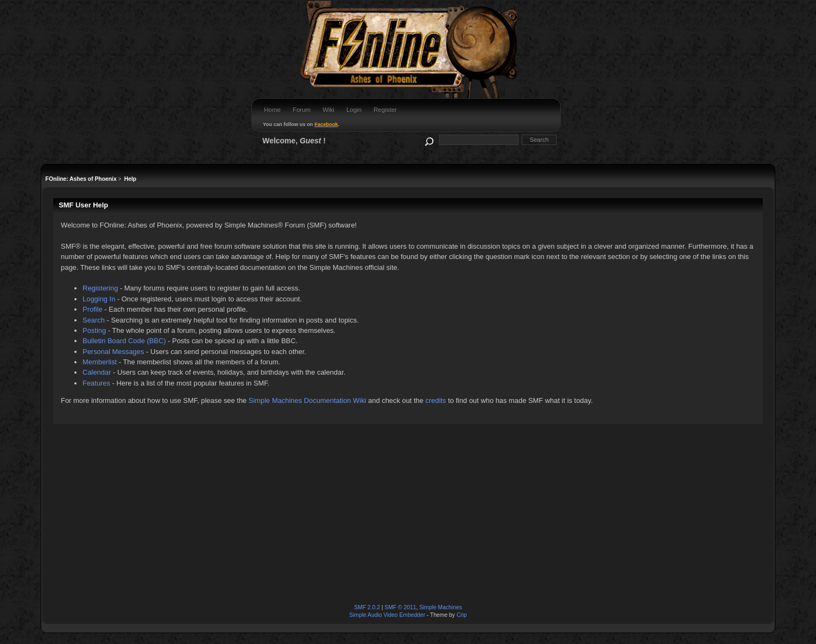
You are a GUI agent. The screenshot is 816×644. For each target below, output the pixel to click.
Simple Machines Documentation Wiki (308, 400)
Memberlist (100, 362)
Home (272, 110)
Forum (302, 110)
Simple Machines (441, 607)
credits (436, 400)
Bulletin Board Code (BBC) (124, 341)
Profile (93, 309)
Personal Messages (113, 352)
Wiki (328, 110)
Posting (94, 330)
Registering (100, 288)
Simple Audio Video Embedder (387, 615)
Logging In (99, 299)
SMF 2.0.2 (367, 607)
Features (96, 383)
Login (354, 110)
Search (94, 320)
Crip (462, 615)
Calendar (97, 372)
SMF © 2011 (400, 607)
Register (385, 110)
